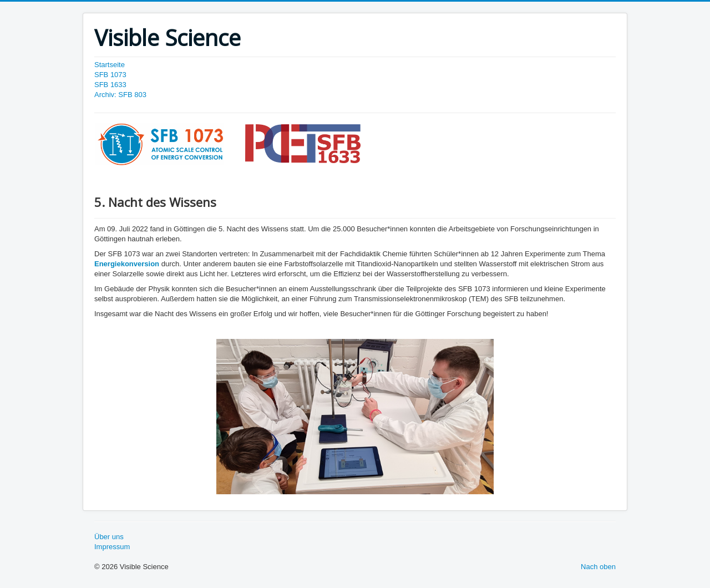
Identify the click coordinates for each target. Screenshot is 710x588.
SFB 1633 (110, 85)
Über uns (109, 537)
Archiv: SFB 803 (120, 95)
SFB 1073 (110, 75)
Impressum (112, 547)
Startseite (110, 65)
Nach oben (598, 567)
